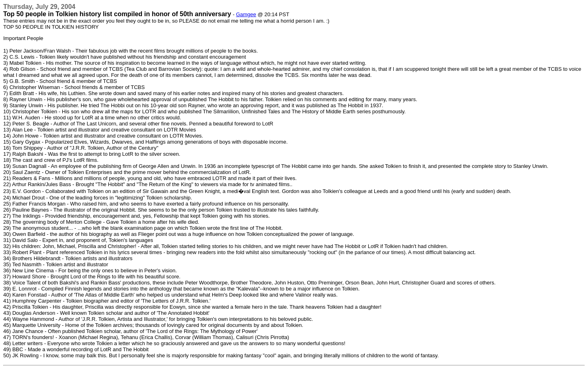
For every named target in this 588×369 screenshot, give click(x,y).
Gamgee (246, 14)
